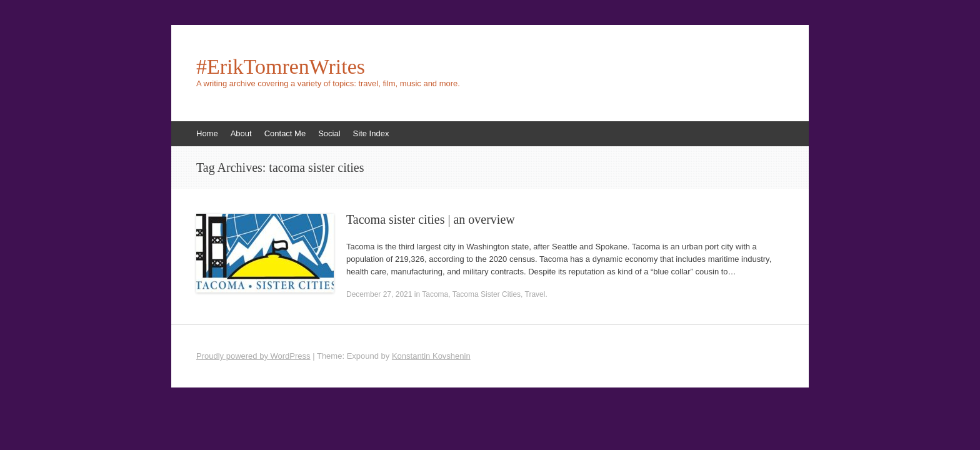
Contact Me (285, 133)
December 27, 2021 (379, 294)
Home (207, 133)
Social (329, 133)
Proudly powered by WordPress (253, 356)
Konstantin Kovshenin (431, 356)
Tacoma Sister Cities (487, 294)
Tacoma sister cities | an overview (431, 219)
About (241, 133)
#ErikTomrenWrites (281, 67)
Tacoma (435, 294)
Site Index (371, 133)
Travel (535, 294)
